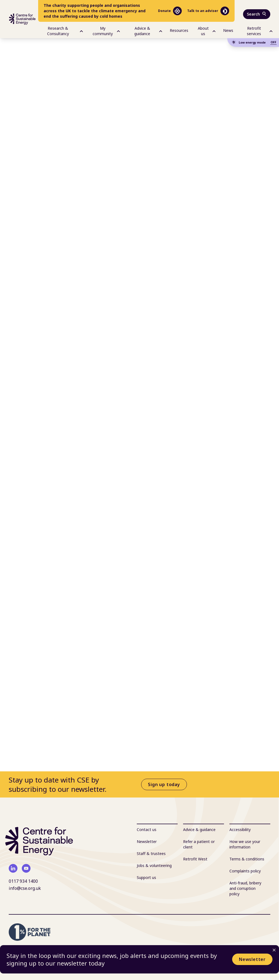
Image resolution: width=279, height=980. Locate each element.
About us (207, 31)
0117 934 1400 (23, 881)
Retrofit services (260, 31)
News (228, 30)
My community (106, 31)
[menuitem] (60, 30)
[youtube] (26, 868)
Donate (170, 11)
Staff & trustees (151, 853)
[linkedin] (13, 868)
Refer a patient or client (199, 844)
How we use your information (245, 844)
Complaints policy (245, 871)
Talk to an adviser (208, 11)
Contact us (147, 830)
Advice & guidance (148, 31)
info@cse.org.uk (25, 888)
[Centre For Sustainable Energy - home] (22, 19)
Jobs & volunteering (154, 865)
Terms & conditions (247, 859)
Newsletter (252, 959)
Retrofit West (195, 859)
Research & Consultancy (65, 31)
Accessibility (240, 830)
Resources (179, 30)
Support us (146, 877)
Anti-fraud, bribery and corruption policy (245, 888)
